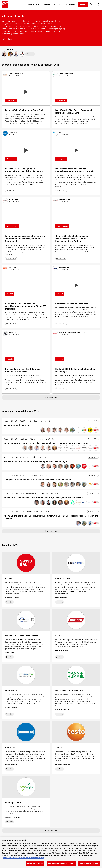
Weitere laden (51, 397)
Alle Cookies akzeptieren (89, 864)
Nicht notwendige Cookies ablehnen (61, 864)
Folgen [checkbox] (10, 602)
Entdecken (47, 5)
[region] (51, 852)
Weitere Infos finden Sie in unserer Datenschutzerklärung (23, 858)
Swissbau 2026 (33, 5)
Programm (58, 5)
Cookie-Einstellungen (35, 864)
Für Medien (70, 5)
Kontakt (83, 5)
